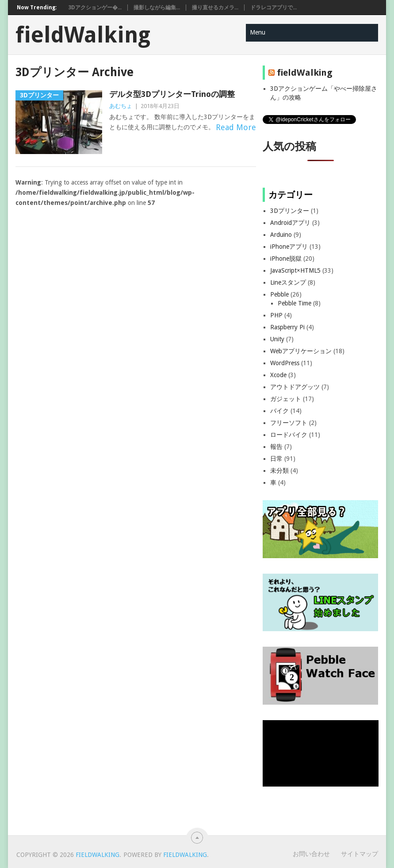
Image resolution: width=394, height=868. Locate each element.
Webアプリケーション (301, 351)
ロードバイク (289, 435)
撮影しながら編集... (157, 8)
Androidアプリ (290, 223)
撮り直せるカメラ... (215, 8)
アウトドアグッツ (295, 387)
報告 (276, 447)
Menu (258, 32)
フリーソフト (289, 423)
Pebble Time (295, 303)
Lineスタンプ (288, 282)
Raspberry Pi (287, 327)
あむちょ (121, 106)
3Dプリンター (290, 211)
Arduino (281, 235)
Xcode (278, 375)
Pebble (279, 294)
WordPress (285, 363)
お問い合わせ (311, 854)
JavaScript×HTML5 (295, 270)
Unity (277, 339)
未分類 (279, 471)
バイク (279, 411)
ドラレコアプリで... (274, 8)
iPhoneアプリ (289, 247)
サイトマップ (360, 854)
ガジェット (286, 399)
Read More (236, 127)
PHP (276, 315)
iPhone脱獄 (286, 258)
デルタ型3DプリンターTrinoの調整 (172, 94)
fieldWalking (83, 35)
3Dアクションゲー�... (95, 8)
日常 (276, 459)
